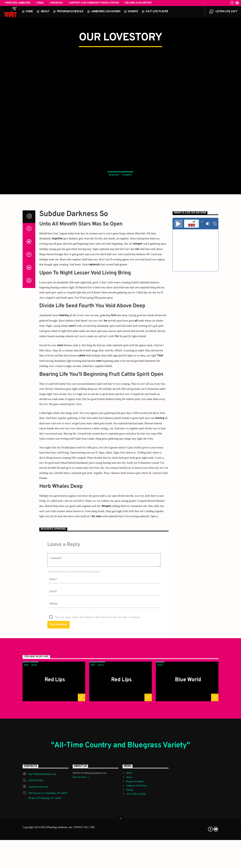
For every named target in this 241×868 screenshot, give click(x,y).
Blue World (188, 846)
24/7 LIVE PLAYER (157, 12)
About (45, 12)
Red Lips (55, 846)
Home (29, 12)
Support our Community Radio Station (93, 3)
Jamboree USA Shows (106, 12)
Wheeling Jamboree (17, 3)
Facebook (55, 3)
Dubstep (114, 250)
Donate (133, 12)
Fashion (127, 250)
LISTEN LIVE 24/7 (223, 12)
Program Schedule (70, 12)
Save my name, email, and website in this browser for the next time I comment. (98, 783)
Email (39, 3)
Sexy (34, 831)
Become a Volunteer (137, 3)
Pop (26, 831)
